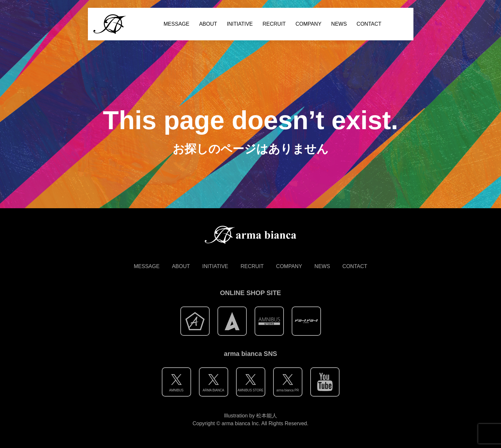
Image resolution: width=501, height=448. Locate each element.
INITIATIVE (240, 24)
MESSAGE (177, 24)
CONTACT (369, 24)
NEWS (339, 24)
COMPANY (309, 24)
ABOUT (208, 24)
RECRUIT (274, 24)
